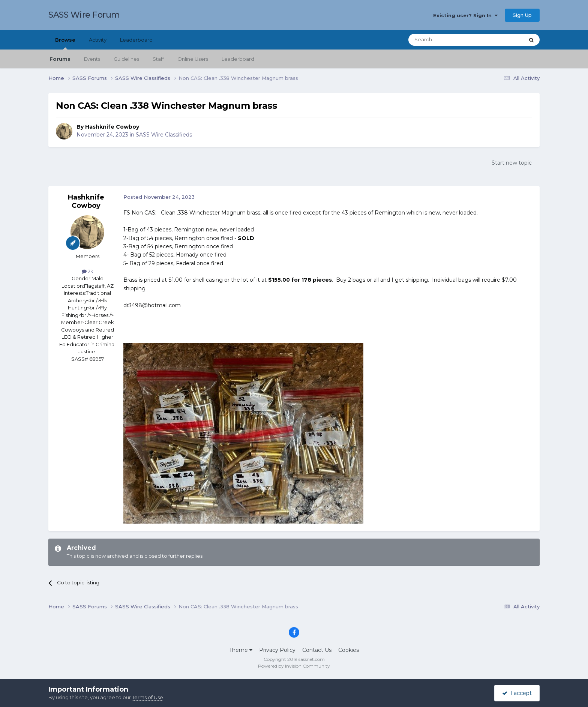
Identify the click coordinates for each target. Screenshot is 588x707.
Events (92, 59)
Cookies (349, 650)
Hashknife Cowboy (112, 127)
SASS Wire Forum (84, 15)
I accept (517, 693)
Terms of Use (148, 697)
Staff (158, 59)
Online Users (193, 59)
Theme (241, 650)
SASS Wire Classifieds (164, 135)
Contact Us (317, 650)
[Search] (448, 40)
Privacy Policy (277, 650)
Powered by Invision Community (294, 666)
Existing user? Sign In (465, 15)
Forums (60, 59)
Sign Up (522, 15)
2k (88, 271)
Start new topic (512, 163)
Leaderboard (238, 59)
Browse (65, 43)
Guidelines (126, 59)
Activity (98, 40)
